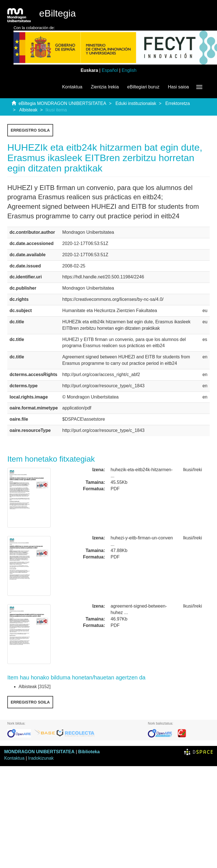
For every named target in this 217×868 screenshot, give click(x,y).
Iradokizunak (41, 758)
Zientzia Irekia (105, 87)
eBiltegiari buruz (143, 87)
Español (110, 70)
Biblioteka (89, 752)
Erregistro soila (30, 130)
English (129, 70)
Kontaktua (72, 87)
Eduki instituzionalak (136, 103)
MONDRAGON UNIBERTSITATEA (39, 752)
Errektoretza (178, 103)
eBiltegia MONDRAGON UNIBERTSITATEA (62, 103)
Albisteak (28, 110)
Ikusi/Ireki (193, 470)
